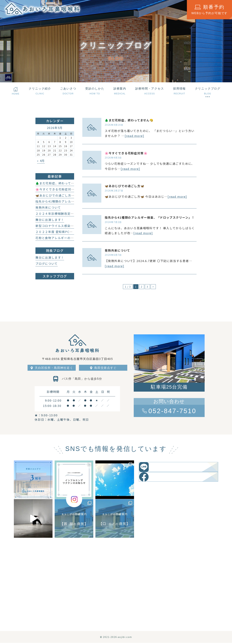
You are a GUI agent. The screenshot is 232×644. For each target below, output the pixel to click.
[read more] (134, 136)
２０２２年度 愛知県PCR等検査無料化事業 (66, 232)
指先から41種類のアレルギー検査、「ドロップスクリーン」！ (150, 217)
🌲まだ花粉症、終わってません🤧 (129, 120)
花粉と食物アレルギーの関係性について (64, 238)
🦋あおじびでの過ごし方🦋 (125, 186)
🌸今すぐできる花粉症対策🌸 (126, 153)
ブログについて (47, 263)
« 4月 (41, 161)
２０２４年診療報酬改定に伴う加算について (67, 213)
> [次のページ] (153, 287)
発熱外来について (117, 250)
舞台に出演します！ (50, 220)
